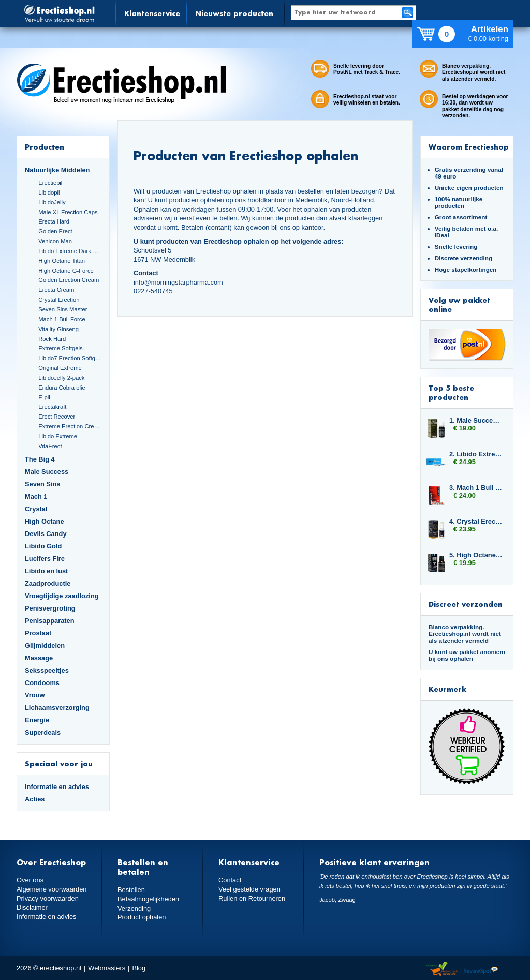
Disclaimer (32, 907)
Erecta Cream (56, 290)
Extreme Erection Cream (70, 426)
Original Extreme (60, 368)
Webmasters (107, 968)
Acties (35, 799)
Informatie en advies (57, 787)
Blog (139, 968)
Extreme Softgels (60, 348)
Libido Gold (43, 546)
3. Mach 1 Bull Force (476, 488)
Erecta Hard (54, 221)
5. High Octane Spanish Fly (476, 555)
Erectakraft (52, 407)
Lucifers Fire (45, 559)
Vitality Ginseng (58, 329)
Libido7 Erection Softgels (70, 358)
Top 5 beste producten (451, 392)
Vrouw (35, 695)
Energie (37, 720)
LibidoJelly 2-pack (61, 378)
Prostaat (38, 633)
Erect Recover (57, 417)
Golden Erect (55, 231)
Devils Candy (46, 534)
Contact (230, 880)
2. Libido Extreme (476, 454)
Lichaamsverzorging (57, 708)
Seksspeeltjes (47, 670)
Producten (45, 147)
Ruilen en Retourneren (252, 899)
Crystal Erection (59, 300)
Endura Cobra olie (62, 388)
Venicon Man (55, 241)
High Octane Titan (62, 261)
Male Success (47, 472)
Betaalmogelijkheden (148, 899)
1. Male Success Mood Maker (476, 420)
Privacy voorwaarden (48, 899)
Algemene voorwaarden (52, 889)
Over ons (30, 880)
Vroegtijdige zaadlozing (62, 596)
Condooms (42, 683)
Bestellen (131, 890)
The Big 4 (40, 459)
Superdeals (43, 732)
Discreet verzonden (466, 604)
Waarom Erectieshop (469, 147)
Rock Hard (52, 339)
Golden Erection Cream (69, 280)
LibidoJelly (52, 202)
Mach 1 (36, 496)
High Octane (45, 521)
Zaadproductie (48, 583)
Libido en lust (46, 571)
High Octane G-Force (66, 271)
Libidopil (49, 192)
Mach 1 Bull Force (62, 319)
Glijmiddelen (45, 645)
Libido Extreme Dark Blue (70, 251)
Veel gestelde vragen (249, 889)
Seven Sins (42, 484)
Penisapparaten (50, 621)
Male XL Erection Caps (68, 212)
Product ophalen (142, 917)
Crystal (36, 509)
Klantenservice (152, 13)
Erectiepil (50, 183)
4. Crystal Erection (476, 521)
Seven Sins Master (63, 309)
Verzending (134, 908)
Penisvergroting (50, 608)
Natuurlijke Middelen (57, 170)
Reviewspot (481, 969)
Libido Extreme (58, 436)
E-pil (44, 397)
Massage (39, 658)
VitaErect (50, 446)
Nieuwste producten (234, 13)
